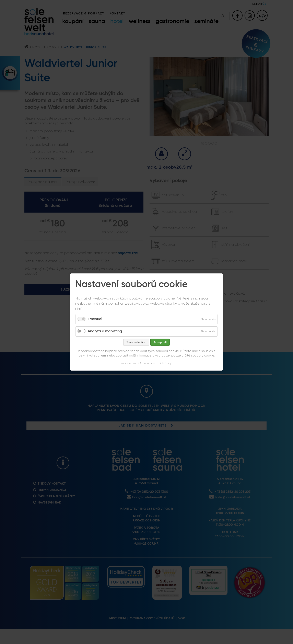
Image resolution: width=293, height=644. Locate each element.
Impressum (128, 363)
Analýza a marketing (105, 331)
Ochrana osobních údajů (155, 363)
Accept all (160, 342)
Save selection (136, 342)
